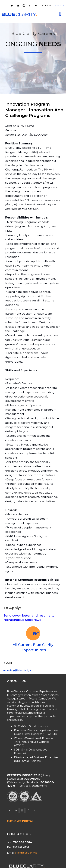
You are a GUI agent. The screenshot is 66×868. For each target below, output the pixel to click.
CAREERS (46, 5)
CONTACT (59, 5)
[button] (60, 14)
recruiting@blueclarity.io (18, 670)
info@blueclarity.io (26, 853)
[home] (19, 14)
